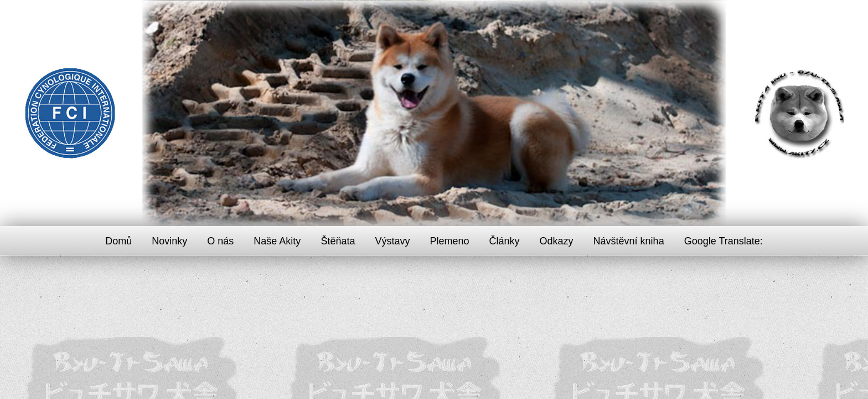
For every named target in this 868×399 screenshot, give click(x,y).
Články (505, 241)
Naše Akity (277, 241)
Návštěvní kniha (629, 241)
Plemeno (449, 241)
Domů (118, 241)
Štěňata (338, 241)
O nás (220, 241)
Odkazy (557, 241)
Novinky (169, 241)
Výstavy (392, 241)
